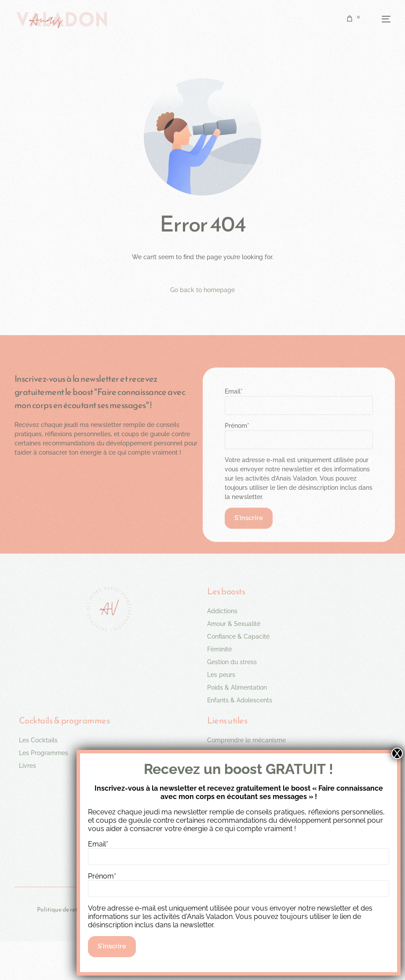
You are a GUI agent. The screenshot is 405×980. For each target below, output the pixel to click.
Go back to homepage (202, 290)
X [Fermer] (397, 753)
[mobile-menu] (379, 19)
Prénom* (237, 425)
